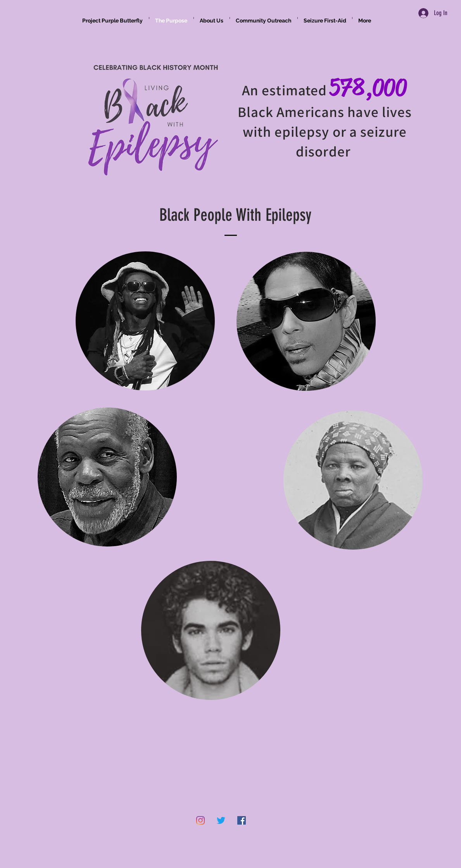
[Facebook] (242, 820)
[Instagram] (200, 820)
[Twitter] (221, 820)
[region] (145, 338)
